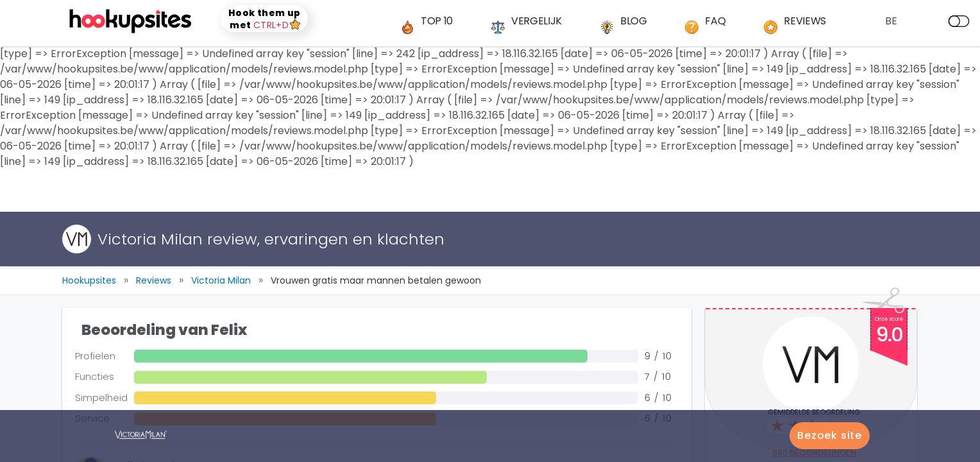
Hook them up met (264, 19)
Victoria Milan (221, 280)
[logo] (132, 21)
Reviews (154, 280)
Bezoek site (830, 435)
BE (891, 21)
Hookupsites (89, 280)
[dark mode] (959, 21)
